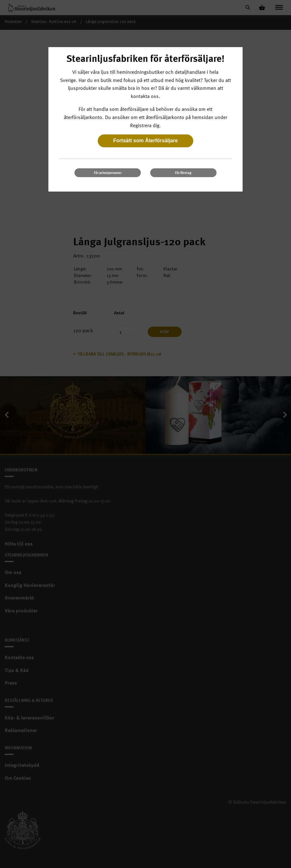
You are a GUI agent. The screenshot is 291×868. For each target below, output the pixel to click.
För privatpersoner (108, 173)
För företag (183, 173)
